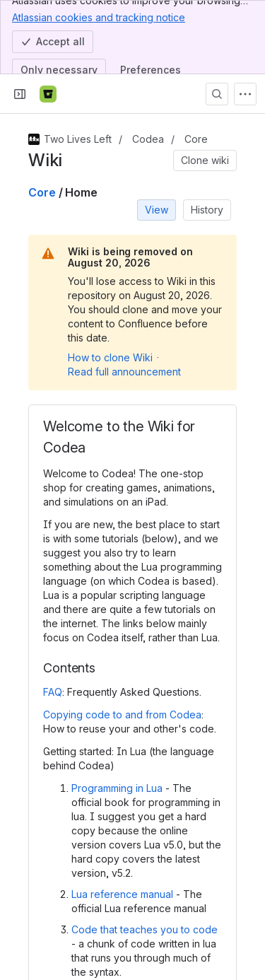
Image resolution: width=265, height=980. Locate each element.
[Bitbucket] (48, 94)
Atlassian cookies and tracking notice (99, 17)
